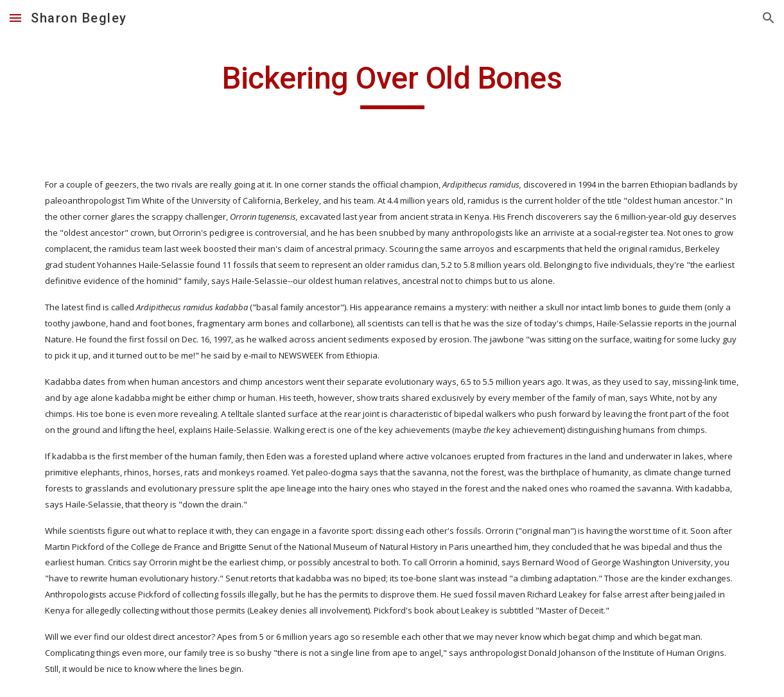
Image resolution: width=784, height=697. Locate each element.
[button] (15, 18)
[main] (392, 84)
